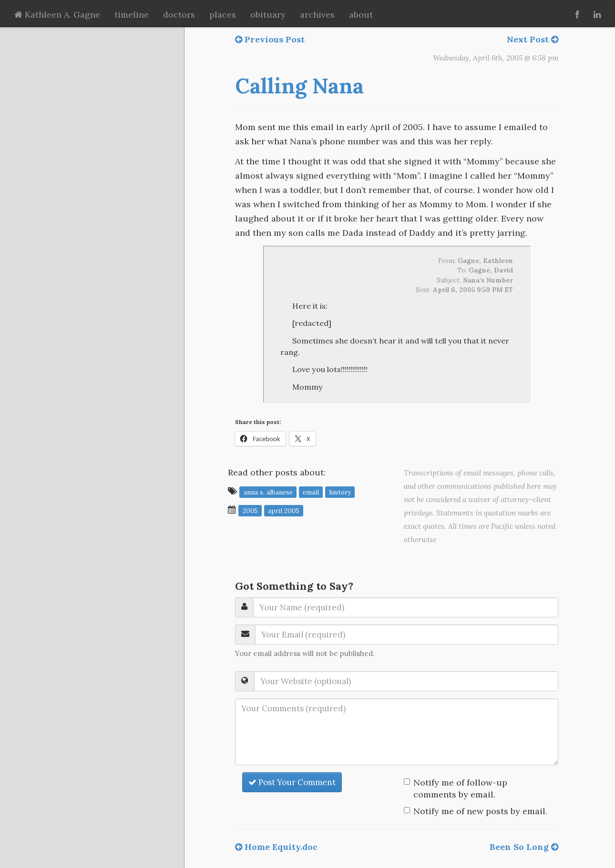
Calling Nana (299, 86)
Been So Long (524, 847)
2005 (250, 510)
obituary (268, 15)
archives (317, 15)
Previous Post (270, 39)
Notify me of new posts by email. (480, 811)
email (311, 492)
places (223, 15)
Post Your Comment (292, 782)
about (361, 15)
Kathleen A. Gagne (57, 15)
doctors (179, 15)
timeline (132, 15)
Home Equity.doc (276, 847)
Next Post (533, 39)
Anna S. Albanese (268, 492)
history (340, 492)
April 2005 (284, 510)
